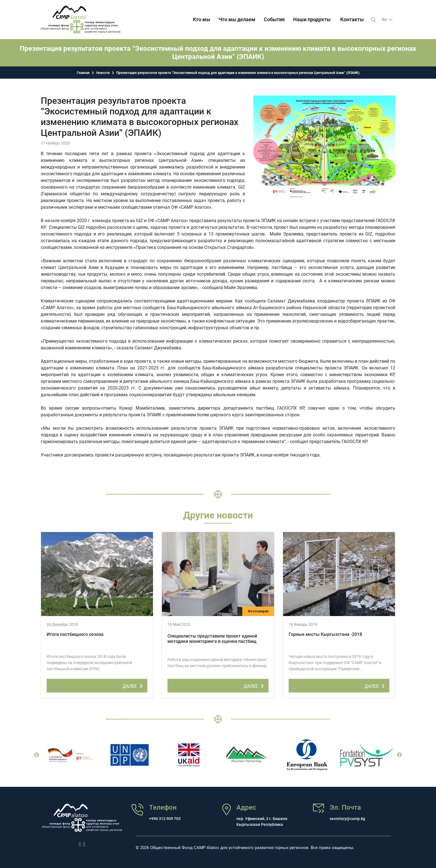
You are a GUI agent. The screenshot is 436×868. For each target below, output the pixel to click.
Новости (103, 73)
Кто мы (202, 19)
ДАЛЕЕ (134, 685)
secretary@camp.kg (347, 819)
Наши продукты (312, 19)
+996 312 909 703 (165, 819)
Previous (37, 755)
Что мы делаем (237, 19)
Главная (83, 73)
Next (399, 755)
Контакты (352, 19)
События (274, 19)
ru (385, 20)
